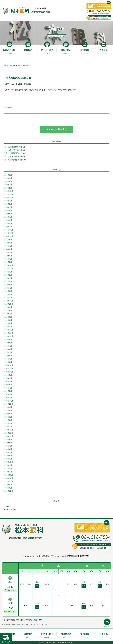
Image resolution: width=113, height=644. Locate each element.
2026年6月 (8, 175)
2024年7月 (8, 246)
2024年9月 (8, 239)
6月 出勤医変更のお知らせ (15, 150)
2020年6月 (8, 381)
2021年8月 (8, 343)
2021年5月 (8, 352)
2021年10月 (8, 336)
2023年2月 (8, 294)
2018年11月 (8, 433)
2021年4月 (8, 356)
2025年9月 (8, 201)
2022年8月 (8, 310)
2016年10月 (8, 475)
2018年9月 (8, 439)
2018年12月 (8, 430)
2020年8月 (8, 375)
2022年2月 (8, 323)
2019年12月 (8, 401)
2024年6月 (8, 249)
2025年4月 (8, 217)
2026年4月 (8, 181)
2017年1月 (8, 472)
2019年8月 (8, 410)
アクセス (104, 50)
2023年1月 (8, 298)
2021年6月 (8, 349)
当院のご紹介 (9, 50)
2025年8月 (8, 204)
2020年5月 (8, 385)
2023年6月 (8, 281)
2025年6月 (8, 211)
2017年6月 (8, 468)
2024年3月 (8, 259)
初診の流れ (66, 50)
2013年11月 (8, 481)
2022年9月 (8, 307)
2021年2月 (8, 362)
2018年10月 (8, 436)
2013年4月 (8, 485)
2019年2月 (8, 423)
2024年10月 (8, 236)
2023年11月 (8, 268)
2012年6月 (8, 488)
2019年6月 (8, 414)
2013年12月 (8, 478)
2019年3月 (8, 420)
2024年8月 (8, 243)
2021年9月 (8, 340)
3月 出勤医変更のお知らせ (15, 160)
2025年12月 (8, 191)
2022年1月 (8, 327)
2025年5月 (8, 214)
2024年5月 (8, 252)
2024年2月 (8, 262)
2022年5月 (8, 317)
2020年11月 (8, 368)
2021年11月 (8, 333)
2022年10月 (8, 304)
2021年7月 (8, 346)
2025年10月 (8, 198)
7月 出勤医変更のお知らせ (15, 147)
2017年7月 (8, 465)
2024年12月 (8, 230)
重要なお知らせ (10, 510)
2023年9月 (8, 272)
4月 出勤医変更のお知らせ (16, 157)
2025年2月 (8, 223)
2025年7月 (8, 207)
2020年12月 (8, 365)
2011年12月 (8, 491)
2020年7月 (8, 378)
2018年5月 (8, 452)
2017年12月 (8, 462)
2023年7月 (8, 278)
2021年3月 (8, 359)
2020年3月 (8, 391)
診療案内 (28, 50)
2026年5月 (8, 178)
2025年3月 (8, 220)
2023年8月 (8, 275)
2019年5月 (8, 417)
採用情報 (85, 50)
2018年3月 (8, 459)
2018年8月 (8, 443)
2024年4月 (8, 256)
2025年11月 (8, 194)
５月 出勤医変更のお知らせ (15, 153)
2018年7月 (8, 446)
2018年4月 (8, 456)
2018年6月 (8, 449)
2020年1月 (8, 398)
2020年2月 (8, 394)
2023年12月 (8, 265)
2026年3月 (8, 185)
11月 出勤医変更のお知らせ (17, 78)
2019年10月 (8, 404)
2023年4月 (8, 288)
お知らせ (7, 506)
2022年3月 (8, 320)
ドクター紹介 (47, 50)
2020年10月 (8, 372)
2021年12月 (8, 330)
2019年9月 (8, 407)
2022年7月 (8, 314)
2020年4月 (8, 388)
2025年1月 (8, 227)
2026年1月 (8, 188)
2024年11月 (8, 233)
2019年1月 (8, 427)
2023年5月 (8, 285)
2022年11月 (8, 301)
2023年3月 (8, 291)
